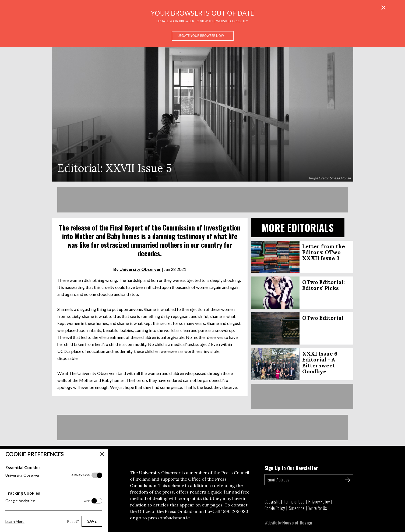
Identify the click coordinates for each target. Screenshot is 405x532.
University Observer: (48, 475)
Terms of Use (294, 502)
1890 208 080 (235, 511)
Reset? (73, 521)
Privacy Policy (319, 502)
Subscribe (297, 508)
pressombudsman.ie (169, 518)
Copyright (272, 502)
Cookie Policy (275, 508)
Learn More (15, 521)
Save (92, 521)
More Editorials (298, 227)
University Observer (140, 269)
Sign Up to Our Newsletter (291, 468)
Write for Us (318, 508)
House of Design (297, 523)
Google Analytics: (48, 501)
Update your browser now (201, 36)
